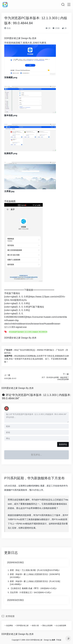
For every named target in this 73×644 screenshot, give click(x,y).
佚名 (7, 28)
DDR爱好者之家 (22, 626)
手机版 (59, 640)
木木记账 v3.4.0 (10, 378)
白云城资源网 (61, 626)
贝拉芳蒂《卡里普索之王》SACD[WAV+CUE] (30, 592)
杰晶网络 (9, 626)
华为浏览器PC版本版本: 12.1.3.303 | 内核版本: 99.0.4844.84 (28, 332)
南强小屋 (35, 626)
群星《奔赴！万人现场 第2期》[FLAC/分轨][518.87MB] (34, 570)
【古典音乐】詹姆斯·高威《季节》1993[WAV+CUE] (33, 588)
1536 (56, 28)
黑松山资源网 (47, 626)
